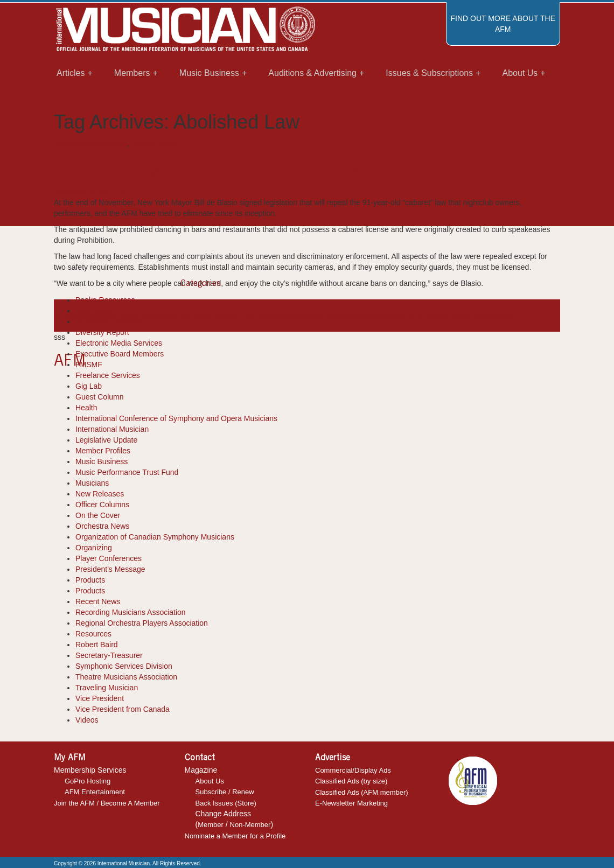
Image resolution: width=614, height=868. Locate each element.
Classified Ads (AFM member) (362, 792)
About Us (210, 781)
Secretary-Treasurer (109, 655)
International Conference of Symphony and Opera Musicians (176, 418)
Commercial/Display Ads (353, 770)
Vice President (100, 698)
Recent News (154, 144)
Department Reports (109, 321)
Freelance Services (108, 375)
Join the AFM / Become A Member (107, 803)
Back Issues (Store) (226, 803)
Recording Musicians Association (131, 612)
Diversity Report (102, 332)
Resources (93, 634)
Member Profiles (103, 451)
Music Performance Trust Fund (127, 472)
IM (122, 192)
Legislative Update (106, 440)
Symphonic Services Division (124, 666)
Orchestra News (102, 526)
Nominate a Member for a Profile (235, 836)
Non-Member (250, 825)
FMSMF (89, 365)
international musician (318, 316)
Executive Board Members (120, 354)
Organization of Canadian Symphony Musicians (155, 537)
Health (86, 408)
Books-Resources (105, 300)
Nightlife (434, 316)
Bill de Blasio (190, 316)
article (158, 316)
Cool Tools (93, 311)
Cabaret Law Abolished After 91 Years (217, 170)
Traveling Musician (107, 688)
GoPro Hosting (88, 781)
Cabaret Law (233, 316)
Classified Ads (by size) (351, 781)
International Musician (90, 144)
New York (404, 316)
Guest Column (99, 397)
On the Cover (98, 515)
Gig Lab (89, 386)
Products (90, 580)
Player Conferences (109, 558)
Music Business (102, 461)
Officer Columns (102, 505)
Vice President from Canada (123, 709)
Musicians (92, 483)
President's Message (110, 569)
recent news (468, 316)
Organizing (94, 548)
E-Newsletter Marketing (351, 803)
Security (502, 316)
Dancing (268, 316)
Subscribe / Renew (225, 792)
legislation (372, 316)
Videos (87, 720)
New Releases (100, 494)
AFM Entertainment (95, 792)
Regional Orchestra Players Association (142, 623)
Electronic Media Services (119, 343)
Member (211, 825)
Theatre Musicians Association (126, 677)
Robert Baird (97, 645)
